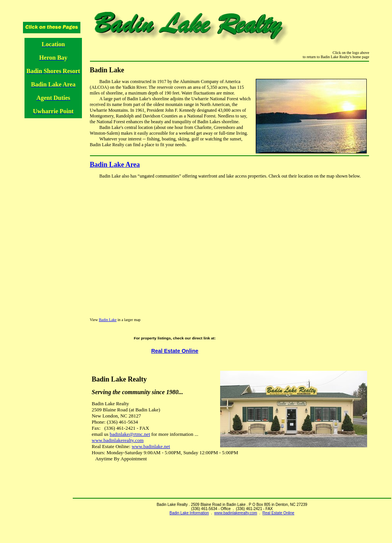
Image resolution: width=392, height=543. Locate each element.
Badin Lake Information (189, 513)
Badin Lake (108, 320)
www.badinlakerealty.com (118, 440)
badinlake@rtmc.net (130, 434)
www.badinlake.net (151, 446)
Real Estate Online (175, 351)
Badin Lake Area (115, 165)
